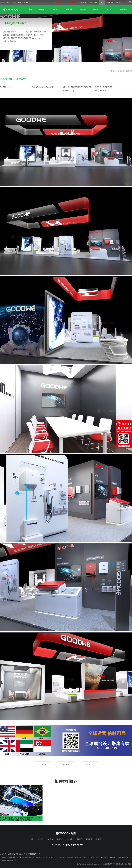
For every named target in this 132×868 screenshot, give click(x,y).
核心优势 (83, 9)
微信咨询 (94, 2)
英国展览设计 (50, 857)
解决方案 (69, 9)
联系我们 (123, 9)
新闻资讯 (96, 9)
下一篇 (90, 765)
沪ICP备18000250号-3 (32, 854)
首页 (115, 71)
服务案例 (70, 839)
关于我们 (110, 9)
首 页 (30, 9)
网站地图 (83, 2)
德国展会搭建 (40, 857)
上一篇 (42, 765)
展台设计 (42, 9)
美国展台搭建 (31, 857)
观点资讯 (79, 839)
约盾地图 (99, 839)
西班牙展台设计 (92, 857)
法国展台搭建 (70, 857)
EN (102, 2)
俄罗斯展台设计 (80, 857)
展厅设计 (56, 9)
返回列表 (66, 765)
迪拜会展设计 (60, 857)
